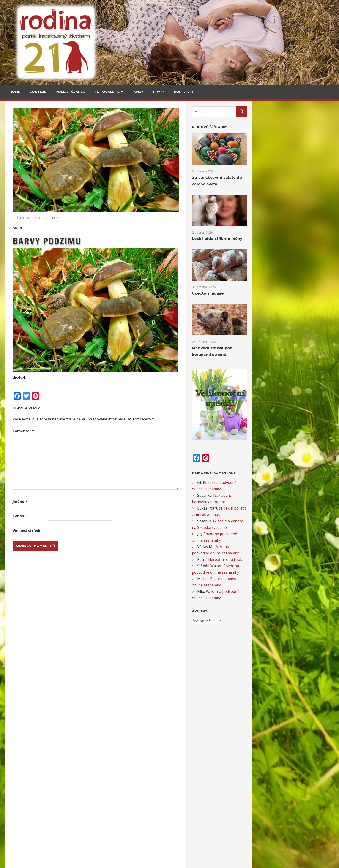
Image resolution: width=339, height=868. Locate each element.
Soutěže (38, 92)
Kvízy (138, 92)
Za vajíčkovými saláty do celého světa (26, 159)
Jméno (102, 502)
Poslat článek (70, 92)
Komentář (105, 431)
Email (16, 583)
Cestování (21, 132)
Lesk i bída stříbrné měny (299, 239)
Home (15, 92)
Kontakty (184, 92)
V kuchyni (59, 132)
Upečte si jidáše (64, 195)
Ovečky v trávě (23, 684)
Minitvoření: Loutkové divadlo (36, 758)
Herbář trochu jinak (307, 559)
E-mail (102, 516)
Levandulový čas (24, 833)
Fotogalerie (107, 92)
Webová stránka (110, 531)
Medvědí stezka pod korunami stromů (25, 232)
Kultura (19, 333)
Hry (157, 92)
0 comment (129, 218)
